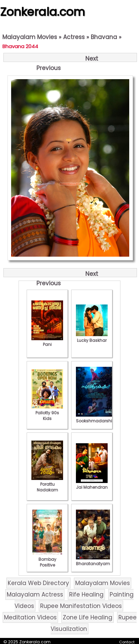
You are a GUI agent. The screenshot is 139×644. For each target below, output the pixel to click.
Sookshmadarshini (96, 418)
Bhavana (104, 37)
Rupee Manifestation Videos (81, 606)
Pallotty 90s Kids (47, 413)
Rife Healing (86, 594)
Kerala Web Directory (38, 583)
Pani (47, 342)
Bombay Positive (47, 559)
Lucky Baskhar (92, 337)
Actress (74, 37)
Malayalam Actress (35, 594)
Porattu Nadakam (47, 484)
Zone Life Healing (88, 617)
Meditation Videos (30, 617)
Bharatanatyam (93, 561)
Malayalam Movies (30, 37)
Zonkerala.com (43, 12)
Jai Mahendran (92, 484)
